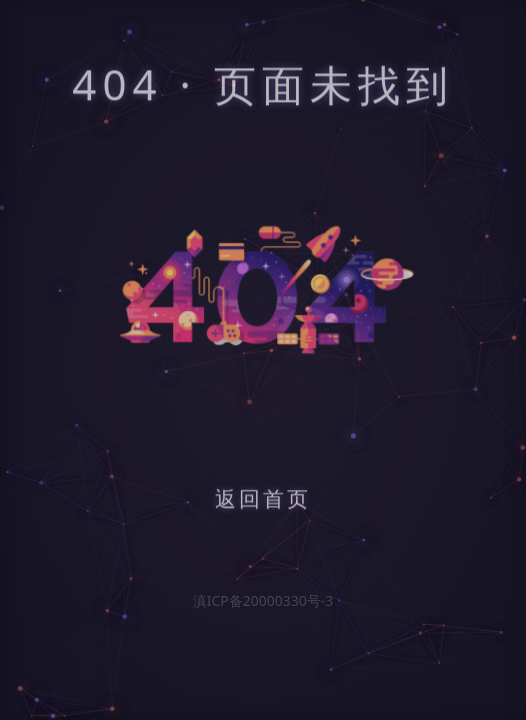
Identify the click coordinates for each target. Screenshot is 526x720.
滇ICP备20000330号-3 (263, 600)
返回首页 (263, 501)
